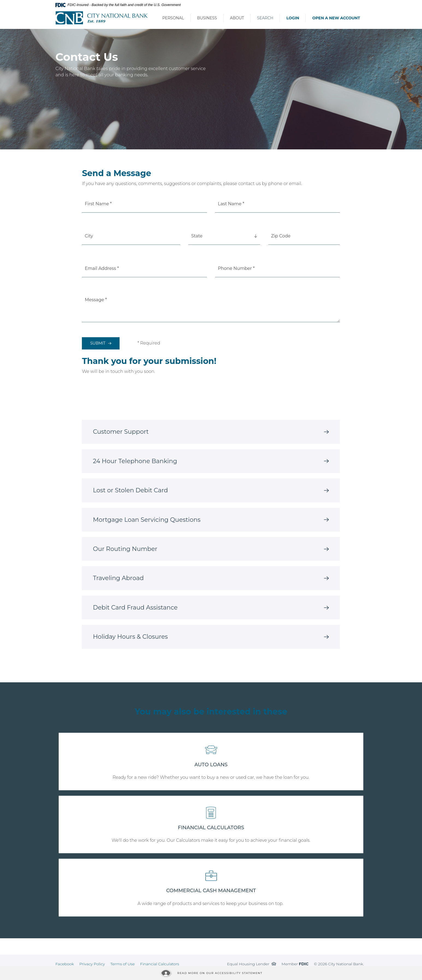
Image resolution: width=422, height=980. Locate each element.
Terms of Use (122, 964)
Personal (173, 18)
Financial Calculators (160, 964)
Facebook (65, 964)
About (237, 18)
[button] (211, 432)
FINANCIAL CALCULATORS (211, 828)
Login (293, 18)
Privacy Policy (92, 964)
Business (207, 18)
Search (265, 18)
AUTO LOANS (211, 765)
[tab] (211, 432)
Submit (98, 343)
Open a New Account (336, 18)
